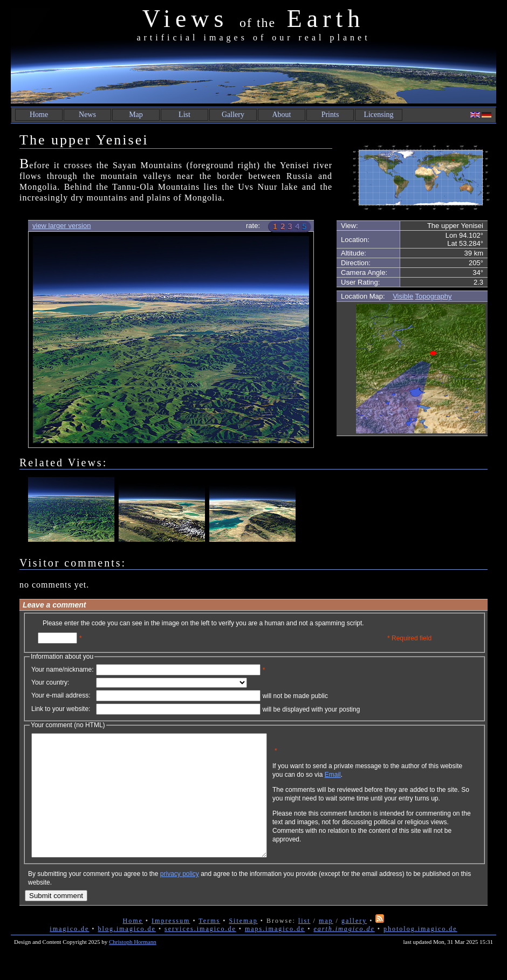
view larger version (61, 226)
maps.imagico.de (275, 953)
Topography (434, 296)
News (87, 115)
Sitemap (243, 945)
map (326, 945)
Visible (403, 296)
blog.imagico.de (127, 953)
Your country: (50, 682)
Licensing (378, 115)
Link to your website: (61, 709)
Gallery (233, 115)
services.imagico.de (200, 953)
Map (136, 115)
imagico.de (69, 953)
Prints (330, 115)
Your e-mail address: (61, 695)
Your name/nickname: (63, 670)
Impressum (171, 945)
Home (39, 115)
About (282, 115)
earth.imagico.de (344, 953)
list (304, 945)
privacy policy (180, 898)
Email (385, 783)
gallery (354, 945)
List (184, 115)
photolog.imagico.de (420, 953)
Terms (209, 945)
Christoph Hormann (133, 966)
